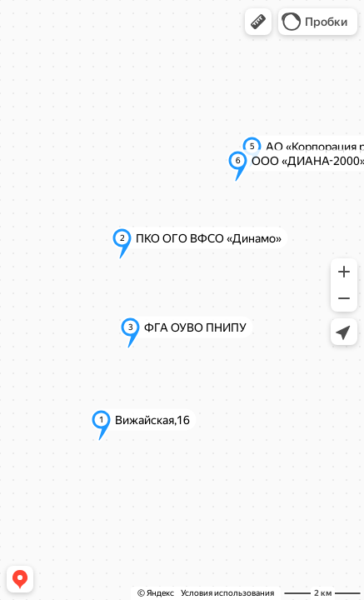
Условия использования (227, 593)
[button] (258, 22)
